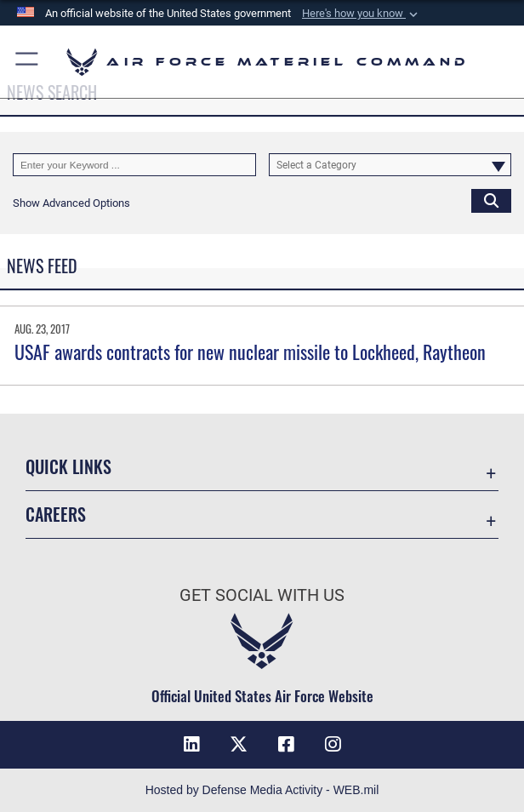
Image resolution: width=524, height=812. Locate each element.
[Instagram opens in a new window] (333, 745)
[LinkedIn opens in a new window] (191, 745)
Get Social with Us (262, 595)
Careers (56, 514)
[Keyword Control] (134, 165)
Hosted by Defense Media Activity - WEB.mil (262, 790)
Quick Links (68, 466)
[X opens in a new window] (238, 745)
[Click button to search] (491, 200)
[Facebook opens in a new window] (286, 745)
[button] (362, 14)
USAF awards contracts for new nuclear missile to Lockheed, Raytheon (250, 352)
